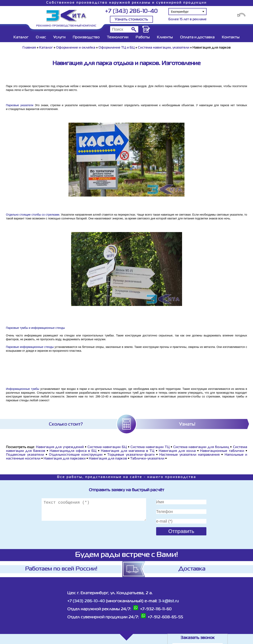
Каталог (21, 37)
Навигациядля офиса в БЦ (73, 451)
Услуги (59, 37)
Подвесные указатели (25, 455)
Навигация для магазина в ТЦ (128, 451)
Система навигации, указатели (164, 48)
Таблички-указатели (147, 459)
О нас (41, 37)
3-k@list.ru (169, 601)
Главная (29, 48)
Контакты (231, 37)
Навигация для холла (177, 451)
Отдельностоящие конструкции (76, 455)
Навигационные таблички (222, 451)
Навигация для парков (108, 459)
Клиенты (165, 37)
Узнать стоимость (131, 19)
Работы (143, 37)
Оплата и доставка (197, 37)
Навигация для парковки (65, 459)
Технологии (118, 37)
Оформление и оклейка (76, 48)
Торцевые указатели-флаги (131, 455)
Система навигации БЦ (107, 447)
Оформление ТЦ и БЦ (117, 48)
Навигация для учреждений (60, 447)
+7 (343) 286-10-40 (131, 11)
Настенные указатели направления (189, 455)
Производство (86, 37)
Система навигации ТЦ (150, 447)
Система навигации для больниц (201, 447)
